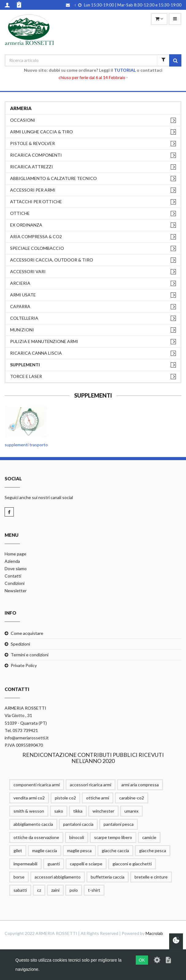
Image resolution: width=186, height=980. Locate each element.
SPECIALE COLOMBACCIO (37, 248)
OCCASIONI (23, 120)
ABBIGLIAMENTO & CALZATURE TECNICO (53, 178)
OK (142, 960)
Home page (15, 554)
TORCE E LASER (26, 376)
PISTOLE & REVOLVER (32, 143)
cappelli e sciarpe (86, 864)
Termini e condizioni (30, 655)
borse (19, 877)
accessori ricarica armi (91, 785)
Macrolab (154, 933)
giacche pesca (153, 850)
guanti (54, 864)
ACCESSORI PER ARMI (33, 190)
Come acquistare (27, 633)
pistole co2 (65, 798)
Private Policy (24, 665)
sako (59, 811)
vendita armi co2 (29, 798)
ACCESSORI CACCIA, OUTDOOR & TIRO (52, 260)
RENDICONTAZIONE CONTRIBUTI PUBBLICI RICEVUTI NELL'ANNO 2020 (93, 758)
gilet (18, 850)
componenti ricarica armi (37, 785)
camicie (149, 837)
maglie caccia (45, 850)
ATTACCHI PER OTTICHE (36, 202)
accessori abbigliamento (58, 877)
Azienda (12, 561)
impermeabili (25, 864)
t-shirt (94, 890)
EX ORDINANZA (26, 225)
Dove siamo (16, 568)
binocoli (77, 837)
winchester (103, 811)
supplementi (25, 365)
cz (39, 890)
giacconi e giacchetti (132, 864)
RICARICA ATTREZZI (32, 167)
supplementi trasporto (26, 445)
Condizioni (15, 583)
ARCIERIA (20, 283)
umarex (131, 811)
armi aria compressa (140, 785)
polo (74, 890)
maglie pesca (79, 850)
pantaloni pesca (119, 824)
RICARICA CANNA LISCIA (36, 353)
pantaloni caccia (78, 824)
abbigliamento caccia (33, 824)
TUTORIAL (125, 70)
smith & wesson (29, 811)
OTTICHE (20, 213)
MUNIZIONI (22, 330)
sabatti (20, 890)
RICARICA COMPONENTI (36, 155)
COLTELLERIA (24, 318)
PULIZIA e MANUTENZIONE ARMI (44, 341)
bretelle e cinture (151, 877)
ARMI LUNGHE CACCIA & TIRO (42, 132)
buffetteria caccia (108, 877)
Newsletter (16, 591)
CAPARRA (20, 306)
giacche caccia (115, 850)
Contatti (13, 576)
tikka (78, 811)
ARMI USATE (23, 295)
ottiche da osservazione (36, 837)
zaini (55, 890)
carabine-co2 (132, 798)
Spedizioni (20, 644)
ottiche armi (98, 798)
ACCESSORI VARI (28, 271)
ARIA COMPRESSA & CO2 (36, 236)
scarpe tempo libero (113, 837)
